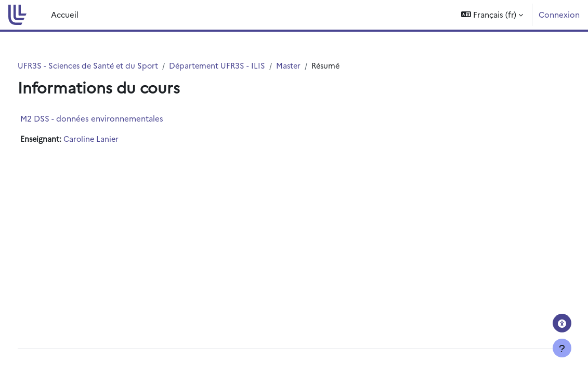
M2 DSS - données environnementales (111, 118)
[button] (492, 15)
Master (314, 66)
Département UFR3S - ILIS (241, 66)
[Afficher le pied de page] (562, 348)
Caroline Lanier (112, 139)
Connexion (559, 14)
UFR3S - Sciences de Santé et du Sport (109, 66)
